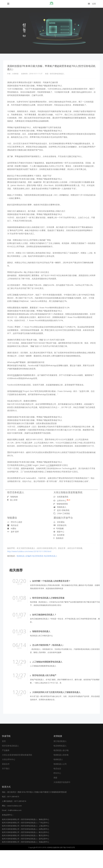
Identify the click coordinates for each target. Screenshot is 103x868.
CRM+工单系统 (62, 513)
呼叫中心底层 (15, 522)
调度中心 (59, 532)
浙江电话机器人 (60, 759)
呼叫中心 (57, 791)
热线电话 (58, 538)
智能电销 (13, 497)
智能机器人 (60, 507)
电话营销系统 (38, 556)
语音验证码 (60, 525)
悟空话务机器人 (16, 492)
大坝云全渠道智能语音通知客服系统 (17, 773)
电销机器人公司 (60, 782)
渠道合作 (6, 782)
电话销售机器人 (51, 556)
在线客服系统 (61, 497)
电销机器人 (58, 777)
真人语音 (12, 500)
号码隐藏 (59, 528)
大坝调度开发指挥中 (62, 800)
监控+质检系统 (61, 510)
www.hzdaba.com (14, 824)
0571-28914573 (13, 814)
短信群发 (59, 535)
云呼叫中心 (62, 501)
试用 (92, 4)
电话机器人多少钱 (61, 768)
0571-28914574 (20, 819)
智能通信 (12, 518)
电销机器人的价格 (61, 773)
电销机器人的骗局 (24, 556)
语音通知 (59, 522)
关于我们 (6, 786)
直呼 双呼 (13, 532)
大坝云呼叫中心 (9, 777)
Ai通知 (12, 528)
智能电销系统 (61, 504)
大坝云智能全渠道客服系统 (68, 492)
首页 (4, 759)
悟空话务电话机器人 (10, 764)
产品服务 (6, 768)
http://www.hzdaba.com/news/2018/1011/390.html (29, 551)
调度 (55, 795)
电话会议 (13, 525)
